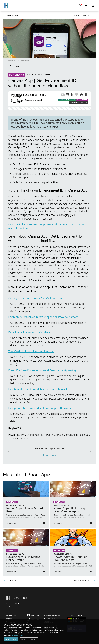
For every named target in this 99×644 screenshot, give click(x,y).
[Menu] (86, 6)
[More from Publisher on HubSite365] (86, 95)
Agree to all (11, 639)
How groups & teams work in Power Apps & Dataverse (40, 408)
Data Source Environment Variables (29, 332)
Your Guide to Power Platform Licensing (32, 351)
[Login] (93, 6)
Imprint (9, 619)
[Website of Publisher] (81, 95)
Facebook (33, 615)
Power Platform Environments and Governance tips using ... (43, 370)
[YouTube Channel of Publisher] (63, 95)
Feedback (49, 455)
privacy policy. (18, 635)
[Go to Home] (6, 6)
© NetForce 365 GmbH (14, 604)
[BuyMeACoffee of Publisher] (77, 95)
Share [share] (15, 66)
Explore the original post (49, 449)
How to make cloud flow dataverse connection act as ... (41, 389)
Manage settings (29, 639)
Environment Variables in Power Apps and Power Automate (43, 317)
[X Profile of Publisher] (72, 95)
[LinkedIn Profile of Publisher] (67, 95)
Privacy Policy (12, 615)
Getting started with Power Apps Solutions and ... (37, 298)
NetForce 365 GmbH (52, 615)
